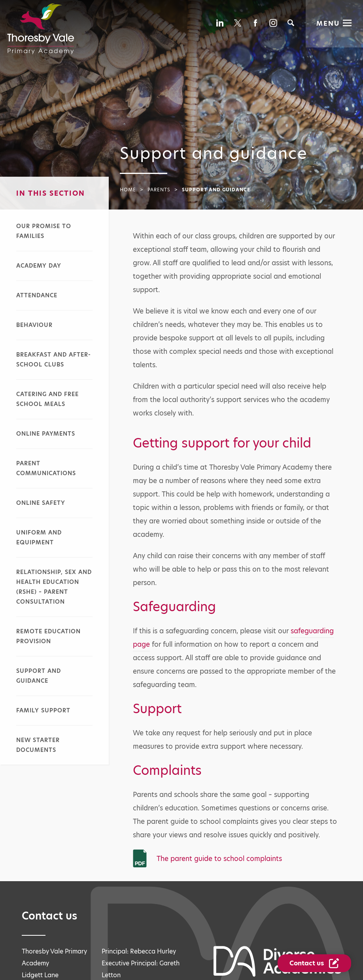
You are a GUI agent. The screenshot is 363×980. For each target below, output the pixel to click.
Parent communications (46, 468)
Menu (328, 23)
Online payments (46, 434)
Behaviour (34, 325)
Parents (159, 190)
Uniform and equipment (39, 537)
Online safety (41, 503)
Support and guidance (39, 676)
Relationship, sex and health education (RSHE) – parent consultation (54, 587)
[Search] (291, 23)
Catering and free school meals (47, 399)
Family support (43, 710)
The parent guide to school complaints (219, 859)
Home (128, 190)
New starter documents (38, 745)
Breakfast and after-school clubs (54, 360)
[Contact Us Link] (315, 963)
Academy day (39, 266)
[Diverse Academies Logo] (41, 29)
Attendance (37, 295)
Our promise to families (44, 231)
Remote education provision (48, 636)
